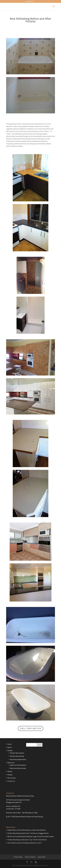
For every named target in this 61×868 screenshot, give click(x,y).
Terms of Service (30, 857)
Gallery (10, 771)
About (10, 747)
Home (9, 744)
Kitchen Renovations (17, 753)
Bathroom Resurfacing (18, 768)
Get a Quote (12, 778)
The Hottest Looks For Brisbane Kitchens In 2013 (24, 843)
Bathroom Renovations (18, 765)
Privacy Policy (18, 857)
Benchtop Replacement (18, 759)
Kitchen (10, 751)
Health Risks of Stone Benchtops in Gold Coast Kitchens (27, 830)
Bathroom (11, 763)
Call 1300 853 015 (31, 728)
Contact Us (11, 781)
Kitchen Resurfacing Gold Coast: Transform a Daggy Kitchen (28, 833)
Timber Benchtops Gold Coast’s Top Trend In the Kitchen (27, 840)
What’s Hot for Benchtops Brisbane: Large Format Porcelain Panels (31, 837)
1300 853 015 (31, 1)
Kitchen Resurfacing (17, 756)
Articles (10, 775)
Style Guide (42, 857)
